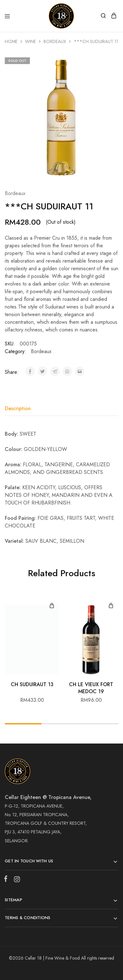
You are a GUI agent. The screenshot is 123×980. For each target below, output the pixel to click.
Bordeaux (55, 41)
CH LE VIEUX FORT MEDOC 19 (91, 688)
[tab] (19, 409)
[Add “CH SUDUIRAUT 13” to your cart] (52, 606)
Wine (31, 41)
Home (11, 41)
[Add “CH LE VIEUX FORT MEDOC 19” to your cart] (111, 606)
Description (18, 408)
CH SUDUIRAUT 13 (32, 685)
